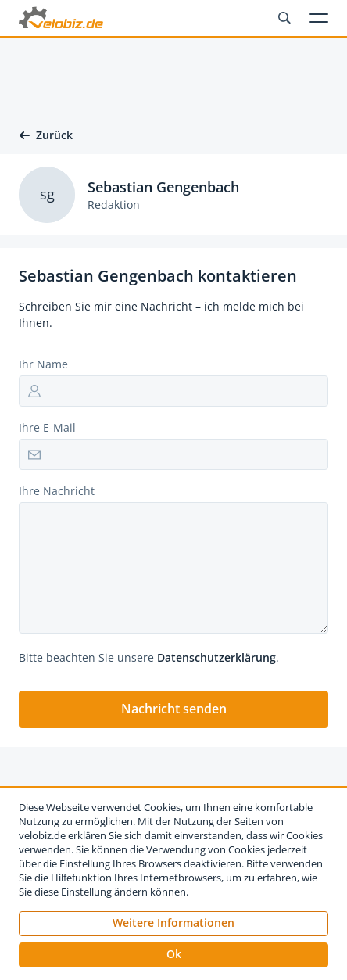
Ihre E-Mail (47, 427)
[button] (173, 709)
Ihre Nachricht (57, 491)
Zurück (46, 135)
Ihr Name (43, 364)
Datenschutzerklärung (216, 657)
